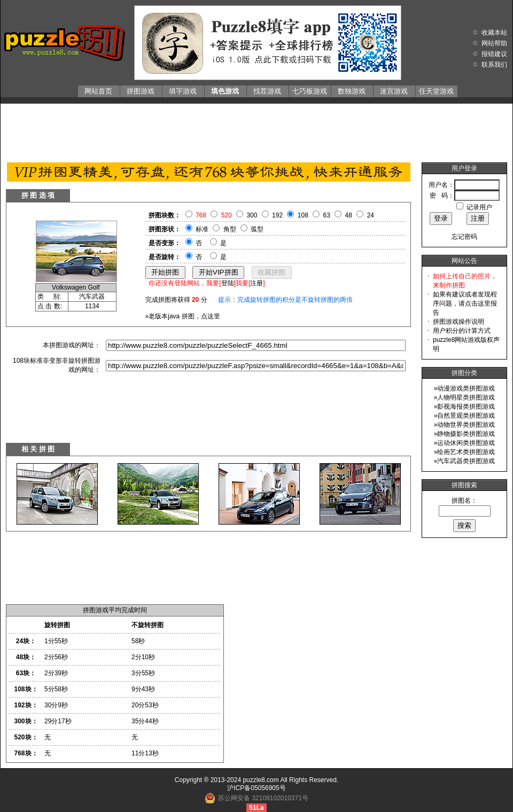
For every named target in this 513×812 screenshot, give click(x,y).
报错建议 (494, 54)
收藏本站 (494, 33)
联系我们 (494, 65)
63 (327, 215)
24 (371, 215)
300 (252, 215)
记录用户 (479, 207)
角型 (230, 229)
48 (349, 215)
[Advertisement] (256, 130)
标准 (202, 229)
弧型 (257, 229)
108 (303, 215)
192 (277, 215)
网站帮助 (494, 43)
